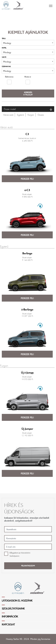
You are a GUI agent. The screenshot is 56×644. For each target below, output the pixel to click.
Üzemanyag (6, 66)
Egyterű (20, 115)
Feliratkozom (28, 566)
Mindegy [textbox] (7, 43)
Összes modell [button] (28, 109)
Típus (4, 38)
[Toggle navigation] (39, 5)
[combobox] (28, 43)
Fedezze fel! (27, 179)
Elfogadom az (20, 554)
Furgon (31, 115)
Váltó (4, 57)
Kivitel (4, 48)
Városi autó (8, 115)
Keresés (28, 93)
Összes (41, 115)
